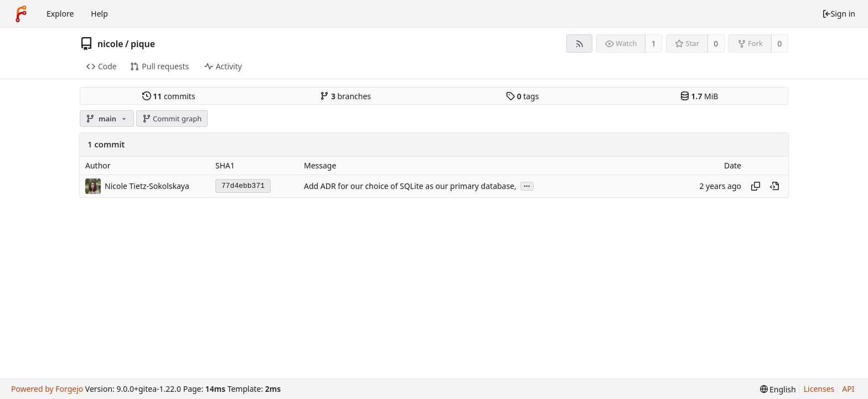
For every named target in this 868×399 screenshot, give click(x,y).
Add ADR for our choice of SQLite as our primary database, (410, 186)
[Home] (21, 14)
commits (169, 96)
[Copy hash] (756, 186)
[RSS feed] (579, 44)
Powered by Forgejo (47, 389)
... (527, 185)
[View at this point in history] (774, 186)
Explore (60, 14)
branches (345, 96)
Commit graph (172, 119)
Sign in (839, 14)
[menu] (778, 389)
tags (522, 96)
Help (99, 14)
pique (143, 44)
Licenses (819, 389)
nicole (110, 44)
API (848, 389)
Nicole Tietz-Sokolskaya (147, 186)
